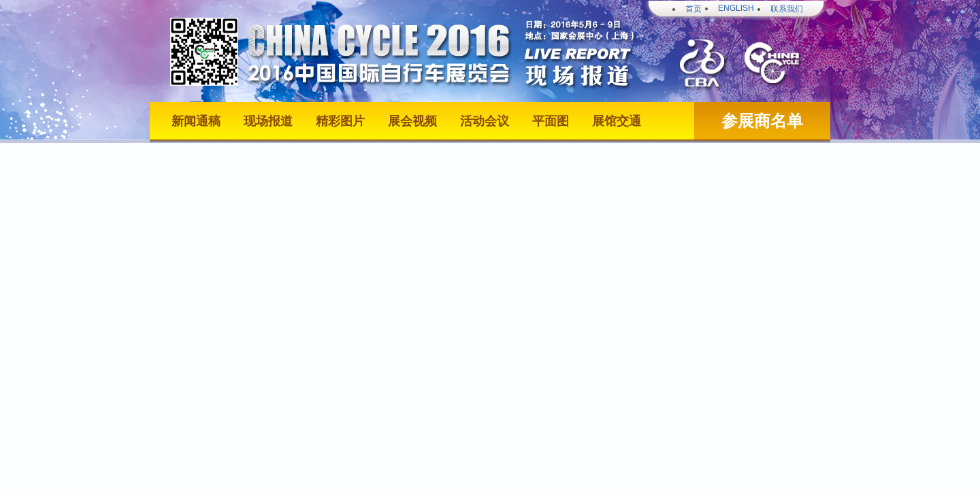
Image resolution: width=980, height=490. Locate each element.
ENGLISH (736, 8)
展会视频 (412, 121)
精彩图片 (340, 121)
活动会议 (485, 121)
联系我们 (787, 9)
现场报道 (268, 121)
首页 (693, 9)
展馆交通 (617, 121)
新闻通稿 (196, 121)
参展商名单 (762, 121)
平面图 (551, 121)
